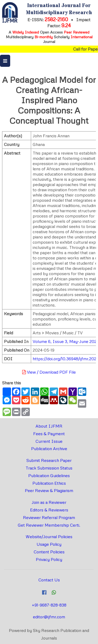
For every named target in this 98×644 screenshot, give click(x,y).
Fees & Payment (49, 434)
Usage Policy (49, 544)
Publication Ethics (49, 483)
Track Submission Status (49, 468)
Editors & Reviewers (49, 510)
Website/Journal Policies (49, 537)
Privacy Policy (49, 559)
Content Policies (49, 552)
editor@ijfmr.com (49, 617)
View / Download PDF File (49, 372)
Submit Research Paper (49, 460)
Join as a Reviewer (49, 502)
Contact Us (49, 580)
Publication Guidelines (49, 476)
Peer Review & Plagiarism (49, 490)
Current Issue (49, 441)
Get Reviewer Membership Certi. (49, 525)
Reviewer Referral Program (49, 517)
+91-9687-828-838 (49, 605)
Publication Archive (49, 449)
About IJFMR (49, 426)
